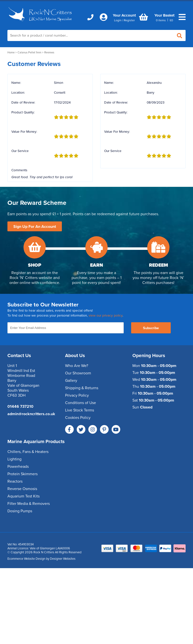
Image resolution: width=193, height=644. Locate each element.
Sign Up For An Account (35, 227)
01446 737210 (20, 407)
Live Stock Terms (80, 410)
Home (11, 53)
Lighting (14, 459)
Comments (19, 170)
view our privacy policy (106, 316)
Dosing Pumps (20, 511)
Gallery (71, 381)
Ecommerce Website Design (26, 559)
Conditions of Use (81, 403)
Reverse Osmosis (22, 489)
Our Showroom (78, 373)
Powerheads (18, 467)
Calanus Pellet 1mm (29, 53)
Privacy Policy (77, 395)
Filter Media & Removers (29, 504)
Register (129, 20)
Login (118, 20)
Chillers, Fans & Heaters (28, 452)
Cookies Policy (78, 418)
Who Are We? (77, 366)
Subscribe (151, 328)
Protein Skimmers (23, 474)
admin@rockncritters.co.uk (31, 414)
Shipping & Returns (82, 388)
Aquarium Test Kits (24, 496)
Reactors (15, 481)
